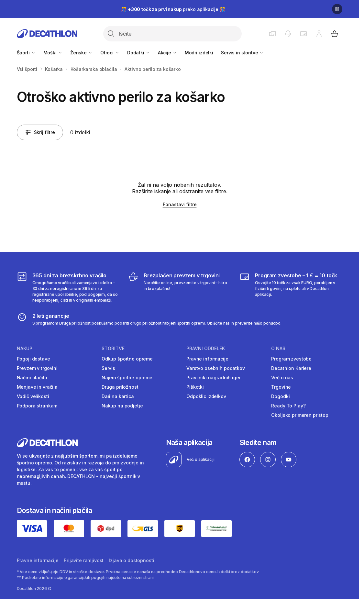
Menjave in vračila (37, 387)
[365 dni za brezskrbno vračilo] (68, 287)
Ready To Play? (288, 406)
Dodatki (139, 53)
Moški (53, 53)
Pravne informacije (207, 359)
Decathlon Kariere (291, 368)
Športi (26, 53)
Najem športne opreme (127, 378)
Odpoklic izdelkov (206, 396)
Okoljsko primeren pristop (300, 415)
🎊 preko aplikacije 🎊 (173, 9)
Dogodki (280, 396)
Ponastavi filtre (180, 204)
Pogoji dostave (33, 359)
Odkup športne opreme (127, 359)
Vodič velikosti (33, 396)
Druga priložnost (120, 387)
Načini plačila (32, 378)
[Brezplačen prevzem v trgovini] (180, 287)
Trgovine (281, 387)
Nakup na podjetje (122, 406)
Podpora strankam (37, 406)
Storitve (113, 349)
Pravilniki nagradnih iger (214, 378)
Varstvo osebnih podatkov (216, 368)
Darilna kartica (118, 396)
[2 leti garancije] (149, 319)
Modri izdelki (199, 53)
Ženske (81, 53)
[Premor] (337, 9)
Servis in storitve (242, 53)
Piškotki (195, 387)
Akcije (167, 53)
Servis (108, 368)
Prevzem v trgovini (37, 368)
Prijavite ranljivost (84, 560)
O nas (278, 349)
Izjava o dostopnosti (131, 560)
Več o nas (282, 378)
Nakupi (25, 349)
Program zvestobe (291, 359)
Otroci (110, 53)
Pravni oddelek (206, 349)
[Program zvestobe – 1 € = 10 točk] (291, 287)
